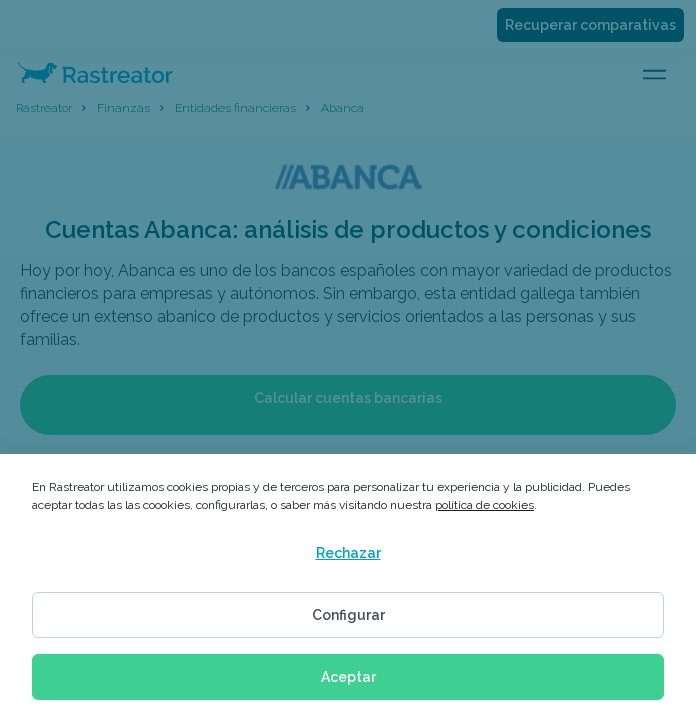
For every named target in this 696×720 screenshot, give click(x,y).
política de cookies (484, 505)
